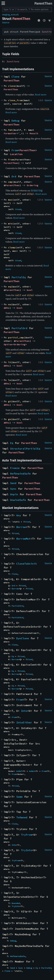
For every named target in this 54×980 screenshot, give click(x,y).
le (10, 380)
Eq (12, 443)
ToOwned (22, 817)
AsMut (32, 771)
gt (10, 401)
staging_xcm (9, 15)
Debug (15, 121)
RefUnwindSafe (20, 474)
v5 (17, 15)
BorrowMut (23, 539)
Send (13, 483)
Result (34, 133)
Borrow (21, 527)
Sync (13, 489)
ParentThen (43, 3)
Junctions (13, 61)
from (11, 160)
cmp (10, 182)
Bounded (16, 903)
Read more (41, 95)
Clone (15, 77)
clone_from (15, 100)
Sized (18, 209)
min (10, 224)
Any (19, 515)
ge (10, 419)
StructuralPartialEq (25, 449)
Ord (14, 176)
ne (10, 304)
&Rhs (7, 308)
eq (10, 287)
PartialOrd (19, 328)
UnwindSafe (18, 500)
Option (8, 344)
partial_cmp (16, 337)
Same (19, 797)
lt (10, 362)
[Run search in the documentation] (27, 9)
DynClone (23, 638)
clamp (12, 247)
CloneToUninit (27, 564)
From (15, 150)
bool (30, 290)
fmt (10, 130)
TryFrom (27, 835)
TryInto (27, 850)
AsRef (19, 771)
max (10, 200)
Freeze (15, 468)
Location (16, 154)
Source (6, 23)
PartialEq (19, 277)
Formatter (10, 133)
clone (12, 86)
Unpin (14, 494)
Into (24, 711)
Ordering (33, 185)
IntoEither (24, 722)
